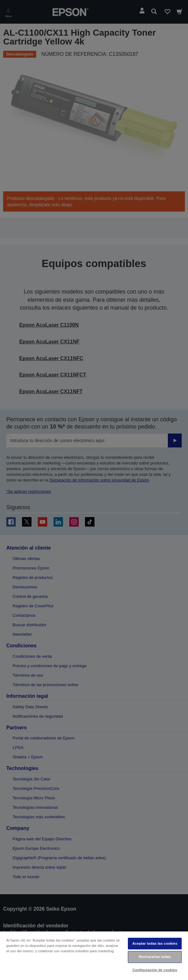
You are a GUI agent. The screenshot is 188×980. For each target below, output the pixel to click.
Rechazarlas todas (155, 957)
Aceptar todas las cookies (155, 943)
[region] (94, 955)
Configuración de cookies (155, 970)
